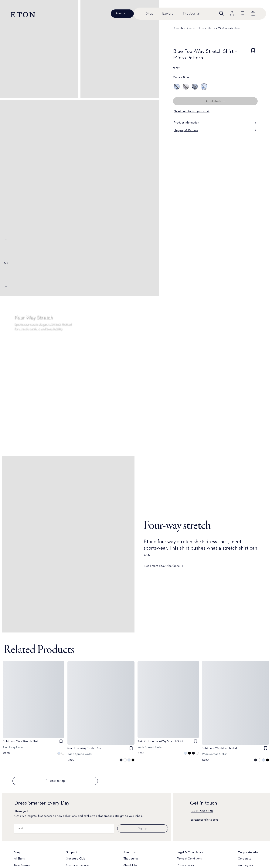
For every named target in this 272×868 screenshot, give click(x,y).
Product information (215, 123)
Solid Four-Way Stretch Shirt (21, 741)
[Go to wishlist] (243, 13)
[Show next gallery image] (6, 278)
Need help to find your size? (192, 111)
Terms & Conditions (189, 836)
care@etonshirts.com (204, 798)
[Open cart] (253, 13)
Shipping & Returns (215, 130)
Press (241, 862)
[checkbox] (253, 56)
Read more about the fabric (164, 566)
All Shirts (19, 836)
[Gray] (186, 87)
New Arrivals (22, 843)
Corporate (245, 836)
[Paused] (263, 442)
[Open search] (221, 13)
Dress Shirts (179, 28)
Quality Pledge (133, 849)
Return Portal (75, 849)
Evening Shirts (23, 862)
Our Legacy (245, 843)
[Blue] (177, 87)
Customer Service (78, 843)
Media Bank (74, 862)
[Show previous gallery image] (6, 248)
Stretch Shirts (196, 28)
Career (242, 856)
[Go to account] (232, 13)
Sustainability (246, 849)
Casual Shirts (22, 856)
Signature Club (76, 836)
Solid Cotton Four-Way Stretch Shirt (160, 741)
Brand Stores (132, 856)
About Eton (131, 843)
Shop (150, 14)
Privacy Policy (185, 843)
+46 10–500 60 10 (202, 789)
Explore (168, 14)
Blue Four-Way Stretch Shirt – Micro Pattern (224, 28)
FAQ (69, 856)
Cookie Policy (185, 856)
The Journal (191, 14)
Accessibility (185, 849)
